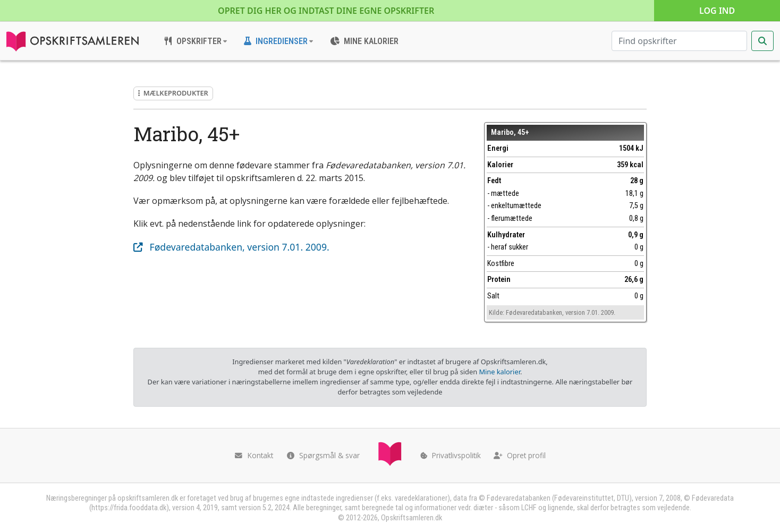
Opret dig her (326, 11)
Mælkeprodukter (173, 93)
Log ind (717, 11)
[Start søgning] (762, 41)
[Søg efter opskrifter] (679, 41)
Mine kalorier (499, 372)
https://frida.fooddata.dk (129, 508)
